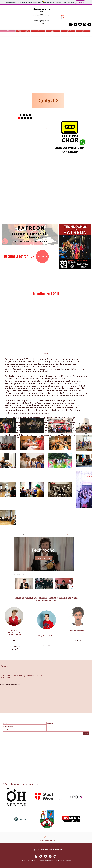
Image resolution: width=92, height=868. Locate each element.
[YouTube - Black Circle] (80, 24)
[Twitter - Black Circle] (75, 24)
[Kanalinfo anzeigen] (72, 534)
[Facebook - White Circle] (36, 856)
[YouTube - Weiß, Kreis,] (55, 856)
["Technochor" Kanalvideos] (44, 585)
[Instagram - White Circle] (45, 856)
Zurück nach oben (46, 841)
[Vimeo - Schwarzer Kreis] (89, 24)
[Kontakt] (48, 100)
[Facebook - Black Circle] (71, 24)
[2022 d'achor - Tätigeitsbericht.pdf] (63, 17)
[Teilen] (68, 534)
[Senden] (86, 733)
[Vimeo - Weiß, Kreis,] (41, 856)
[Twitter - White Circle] (50, 856)
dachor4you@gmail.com (12, 684)
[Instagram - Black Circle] (85, 24)
